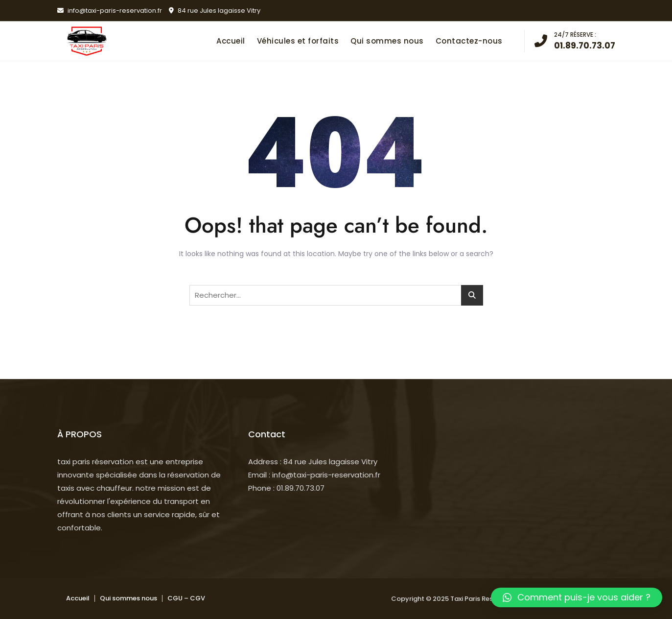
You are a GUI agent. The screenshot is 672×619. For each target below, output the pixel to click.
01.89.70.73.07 (575, 41)
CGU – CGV (186, 598)
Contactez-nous (469, 41)
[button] (577, 597)
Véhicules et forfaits (298, 41)
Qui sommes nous (387, 41)
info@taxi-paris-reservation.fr (110, 11)
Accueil (231, 41)
